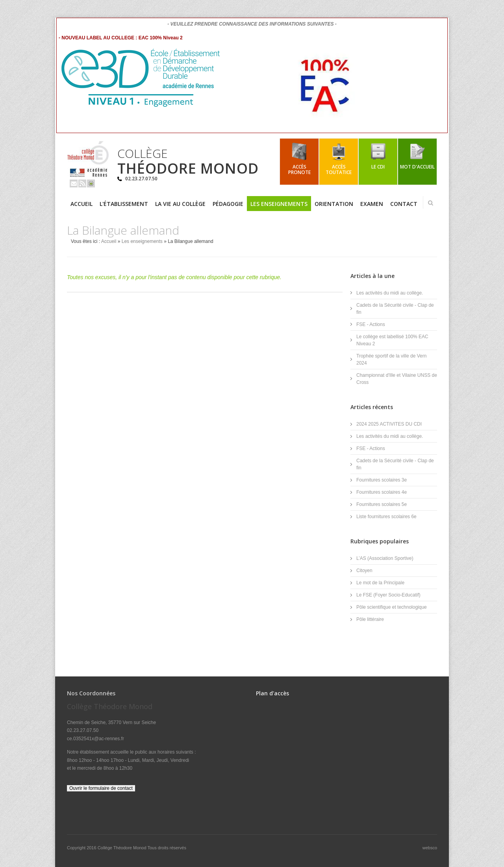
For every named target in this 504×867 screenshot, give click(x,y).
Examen (372, 204)
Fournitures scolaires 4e (382, 492)
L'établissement (124, 204)
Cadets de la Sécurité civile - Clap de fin (395, 309)
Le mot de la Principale (380, 583)
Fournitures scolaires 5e (382, 504)
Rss (82, 183)
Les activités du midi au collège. (390, 293)
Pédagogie (228, 204)
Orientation (334, 204)
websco (430, 848)
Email (74, 183)
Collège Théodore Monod (123, 848)
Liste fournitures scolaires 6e (386, 517)
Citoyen (364, 571)
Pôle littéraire (370, 619)
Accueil (82, 204)
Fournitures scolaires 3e (382, 480)
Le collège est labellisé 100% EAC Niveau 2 (392, 340)
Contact (404, 204)
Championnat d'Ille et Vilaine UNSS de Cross (397, 379)
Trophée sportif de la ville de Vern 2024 (391, 359)
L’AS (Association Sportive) (385, 558)
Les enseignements (279, 204)
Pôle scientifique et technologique (392, 607)
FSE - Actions (371, 324)
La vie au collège (180, 204)
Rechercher (430, 203)
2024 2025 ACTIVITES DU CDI (389, 424)
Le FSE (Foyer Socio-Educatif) (388, 595)
